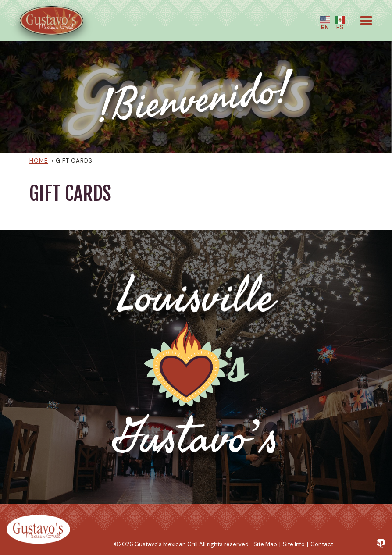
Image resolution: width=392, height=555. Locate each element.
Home (39, 161)
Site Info (294, 544)
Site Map (265, 544)
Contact (322, 544)
